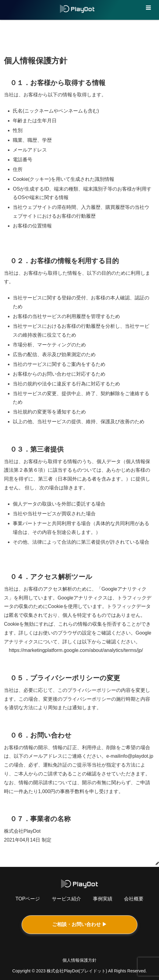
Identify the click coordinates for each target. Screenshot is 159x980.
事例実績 (103, 899)
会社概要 (134, 899)
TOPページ (28, 899)
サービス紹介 (66, 899)
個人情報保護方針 (79, 960)
